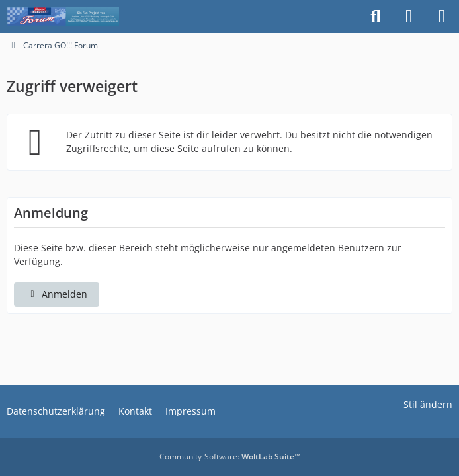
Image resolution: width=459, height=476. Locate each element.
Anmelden (57, 294)
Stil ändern (428, 404)
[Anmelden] (409, 17)
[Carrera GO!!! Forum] (63, 17)
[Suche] (376, 17)
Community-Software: (230, 456)
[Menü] (442, 17)
